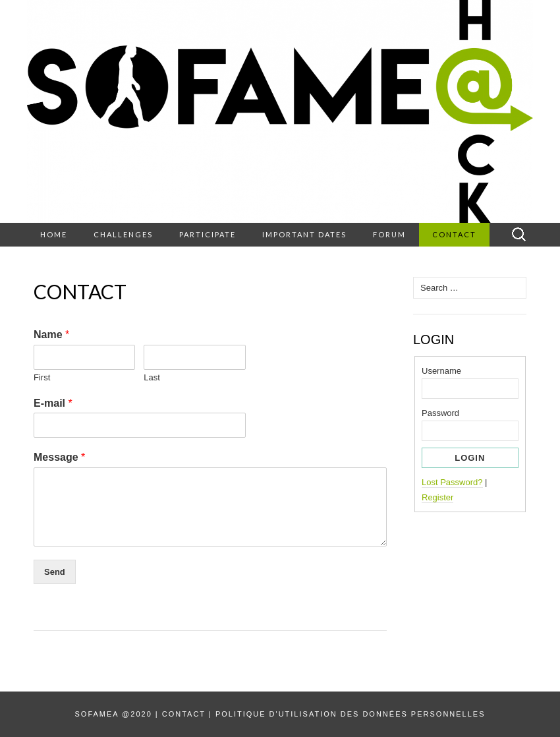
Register (437, 497)
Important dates (304, 234)
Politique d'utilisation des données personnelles (350, 714)
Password (440, 413)
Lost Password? (452, 482)
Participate (208, 234)
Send (55, 572)
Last (152, 377)
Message (59, 457)
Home (54, 234)
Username (441, 371)
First (42, 377)
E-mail (53, 403)
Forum (389, 234)
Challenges (123, 234)
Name (51, 335)
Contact (454, 234)
